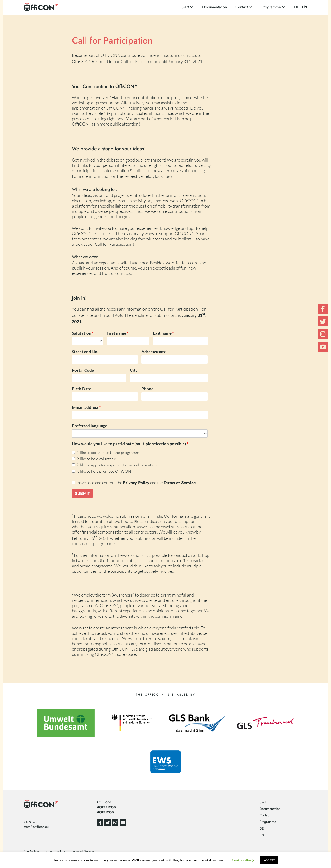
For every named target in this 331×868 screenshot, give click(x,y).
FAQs (118, 316)
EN (305, 7)
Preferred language (90, 426)
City (134, 370)
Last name (163, 333)
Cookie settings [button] (243, 860)
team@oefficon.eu (36, 827)
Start (185, 7)
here (168, 176)
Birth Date (82, 389)
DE (297, 7)
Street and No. (85, 352)
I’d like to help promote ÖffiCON (101, 471)
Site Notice (31, 851)
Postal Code (83, 370)
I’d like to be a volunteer (94, 459)
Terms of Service (83, 851)
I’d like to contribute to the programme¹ (107, 452)
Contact (242, 7)
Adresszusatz (154, 352)
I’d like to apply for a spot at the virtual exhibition (114, 465)
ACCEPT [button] (269, 860)
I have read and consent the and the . (134, 483)
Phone (147, 389)
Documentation (215, 7)
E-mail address (86, 407)
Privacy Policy (55, 851)
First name (118, 333)
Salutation (83, 333)
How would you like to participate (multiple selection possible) (130, 444)
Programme (271, 7)
